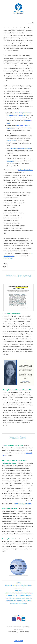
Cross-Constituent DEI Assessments (21, 148)
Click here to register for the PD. (23, 504)
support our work (8, 258)
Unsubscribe (18, 641)
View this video (11, 141)
